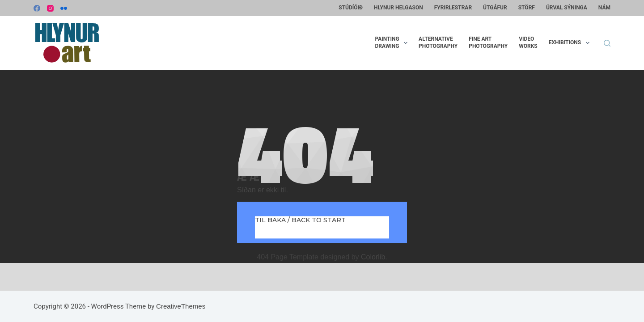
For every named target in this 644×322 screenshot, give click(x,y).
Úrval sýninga (567, 8)
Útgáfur (495, 8)
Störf (527, 8)
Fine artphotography (488, 42)
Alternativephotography (438, 42)
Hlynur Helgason (398, 8)
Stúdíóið (351, 8)
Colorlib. (374, 257)
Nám (604, 8)
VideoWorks (528, 42)
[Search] (607, 43)
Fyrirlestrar (453, 8)
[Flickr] (64, 8)
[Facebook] (37, 8)
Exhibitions (571, 43)
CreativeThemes (181, 306)
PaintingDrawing (393, 42)
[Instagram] (50, 8)
